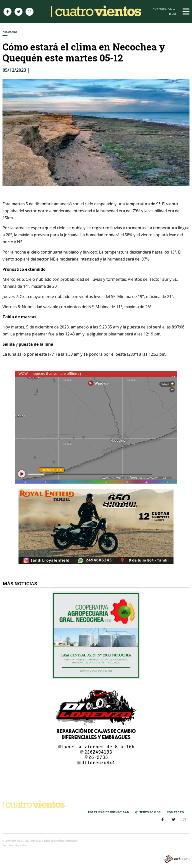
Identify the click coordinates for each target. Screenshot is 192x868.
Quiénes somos (148, 812)
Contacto (175, 812)
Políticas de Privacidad (108, 812)
